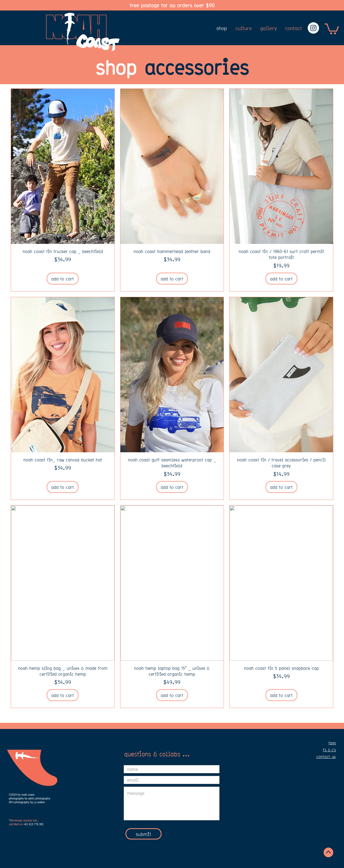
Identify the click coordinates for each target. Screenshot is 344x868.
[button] (332, 28)
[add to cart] (63, 279)
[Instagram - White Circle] (313, 28)
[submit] (144, 834)
